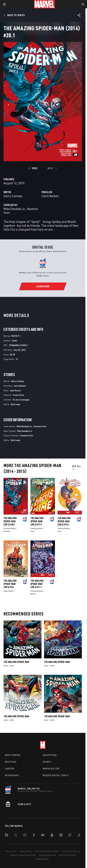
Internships (12, 775)
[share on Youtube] (43, 836)
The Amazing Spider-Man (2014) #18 (10, 584)
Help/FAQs (11, 762)
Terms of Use (11, 851)
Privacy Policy (26, 851)
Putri (32, 531)
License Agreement (48, 855)
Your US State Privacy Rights (47, 851)
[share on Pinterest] (61, 836)
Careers (10, 769)
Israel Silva (18, 395)
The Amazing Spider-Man (16, 662)
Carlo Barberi (50, 196)
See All (76, 467)
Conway (6, 528)
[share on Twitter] (16, 836)
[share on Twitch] (70, 836)
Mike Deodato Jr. (14, 209)
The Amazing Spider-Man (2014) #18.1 (64, 521)
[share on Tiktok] (79, 836)
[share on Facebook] (6, 836)
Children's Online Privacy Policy (23, 855)
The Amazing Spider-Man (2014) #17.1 (37, 584)
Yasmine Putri (40, 426)
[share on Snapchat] (52, 836)
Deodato (7, 531)
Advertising (50, 755)
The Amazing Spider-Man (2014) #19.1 (37, 521)
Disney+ (47, 762)
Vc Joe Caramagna (21, 400)
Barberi (13, 528)
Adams (33, 594)
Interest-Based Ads (68, 855)
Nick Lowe (15, 404)
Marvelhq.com (51, 769)
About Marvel (13, 755)
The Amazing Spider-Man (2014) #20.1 (10, 521)
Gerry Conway (13, 196)
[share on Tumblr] (34, 836)
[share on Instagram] (25, 836)
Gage (6, 591)
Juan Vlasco (15, 390)
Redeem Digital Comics (56, 775)
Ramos (11, 591)
